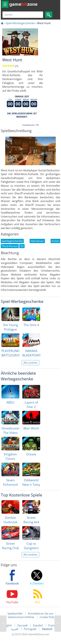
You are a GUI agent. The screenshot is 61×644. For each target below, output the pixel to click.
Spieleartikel (15, 614)
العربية (15, 629)
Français (53, 625)
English (8, 625)
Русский (23, 625)
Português (30, 629)
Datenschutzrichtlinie (21, 617)
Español (38, 625)
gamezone (23, 4)
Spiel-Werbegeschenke (20, 23)
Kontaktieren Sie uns (41, 614)
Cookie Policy (48, 617)
